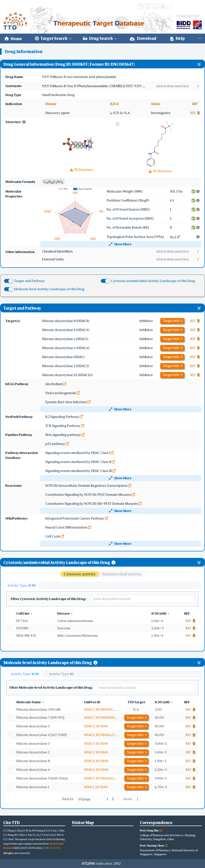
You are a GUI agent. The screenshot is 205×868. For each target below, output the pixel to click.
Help (178, 38)
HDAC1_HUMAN (96, 787)
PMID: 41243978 (52, 848)
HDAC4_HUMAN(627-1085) (104, 735)
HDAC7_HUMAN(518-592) (103, 717)
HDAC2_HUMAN (96, 752)
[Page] (137, 799)
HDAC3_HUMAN (96, 744)
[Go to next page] (118, 799)
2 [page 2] (113, 799)
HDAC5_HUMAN (96, 726)
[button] (121, 86)
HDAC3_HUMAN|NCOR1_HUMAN (108, 709)
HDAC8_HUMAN (96, 761)
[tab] (21, 585)
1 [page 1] (108, 799)
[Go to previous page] (102, 799)
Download (143, 38)
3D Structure (81, 170)
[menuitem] (13, 39)
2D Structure (160, 171)
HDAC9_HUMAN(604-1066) (105, 778)
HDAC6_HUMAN (96, 770)
